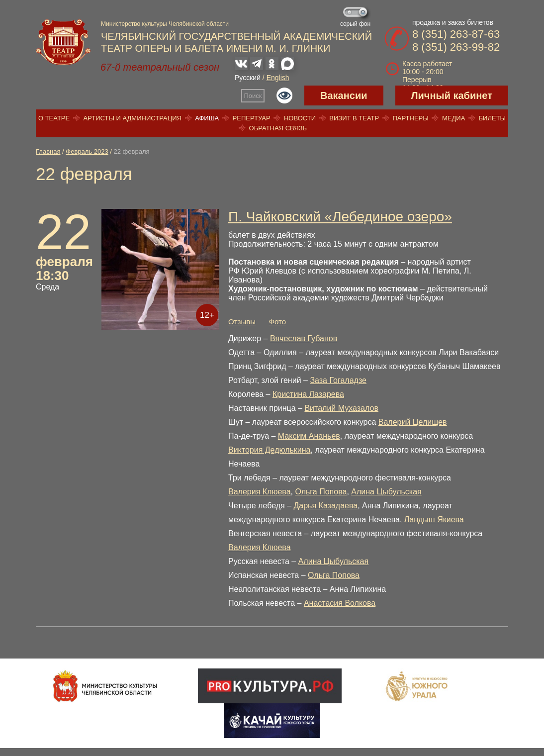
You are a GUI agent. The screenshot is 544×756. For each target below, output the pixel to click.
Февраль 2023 (87, 151)
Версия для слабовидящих (284, 95)
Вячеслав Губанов (304, 338)
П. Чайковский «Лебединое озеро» (340, 217)
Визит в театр (354, 118)
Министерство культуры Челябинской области (165, 24)
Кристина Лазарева (308, 394)
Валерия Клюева (260, 492)
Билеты (493, 118)
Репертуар (252, 118)
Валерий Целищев (413, 422)
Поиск (253, 96)
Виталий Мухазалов (341, 408)
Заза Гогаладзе (338, 380)
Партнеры (410, 118)
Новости (300, 118)
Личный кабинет (452, 95)
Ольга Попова (321, 492)
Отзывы (242, 322)
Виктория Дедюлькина (270, 450)
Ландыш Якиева (434, 520)
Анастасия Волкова (340, 603)
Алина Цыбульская (386, 492)
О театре (54, 118)
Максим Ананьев (309, 436)
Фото (277, 322)
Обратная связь (278, 128)
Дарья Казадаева (325, 506)
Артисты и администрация (132, 118)
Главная (48, 151)
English (278, 78)
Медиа (453, 118)
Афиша (207, 118)
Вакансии (344, 95)
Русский (248, 78)
